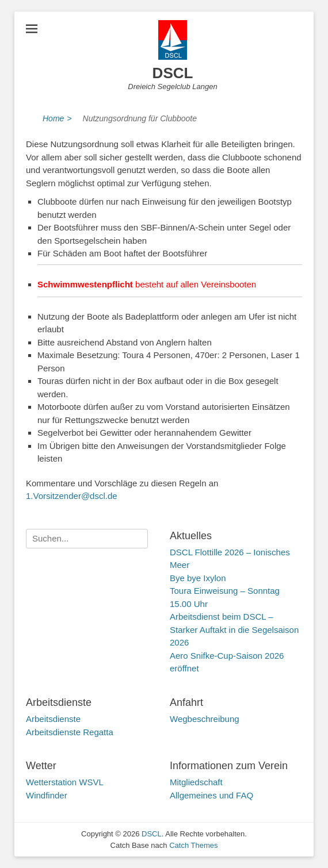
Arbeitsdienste (53, 719)
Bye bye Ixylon (198, 578)
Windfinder (47, 795)
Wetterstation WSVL (65, 782)
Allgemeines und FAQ (211, 795)
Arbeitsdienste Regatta (70, 732)
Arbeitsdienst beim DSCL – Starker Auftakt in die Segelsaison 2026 (234, 629)
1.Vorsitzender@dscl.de (72, 496)
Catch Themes (193, 845)
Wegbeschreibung (205, 719)
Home (57, 119)
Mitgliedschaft (196, 782)
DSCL (173, 73)
